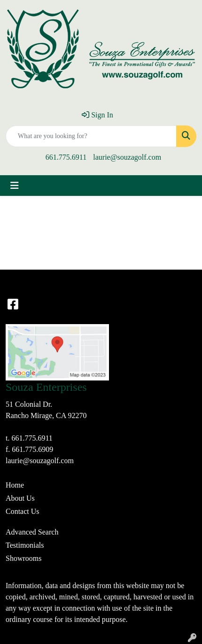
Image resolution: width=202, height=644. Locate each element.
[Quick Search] (91, 136)
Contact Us (23, 511)
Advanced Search (32, 532)
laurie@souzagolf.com (127, 157)
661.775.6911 (66, 157)
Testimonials (25, 545)
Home (15, 485)
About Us (20, 498)
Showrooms (23, 558)
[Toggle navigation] (15, 186)
